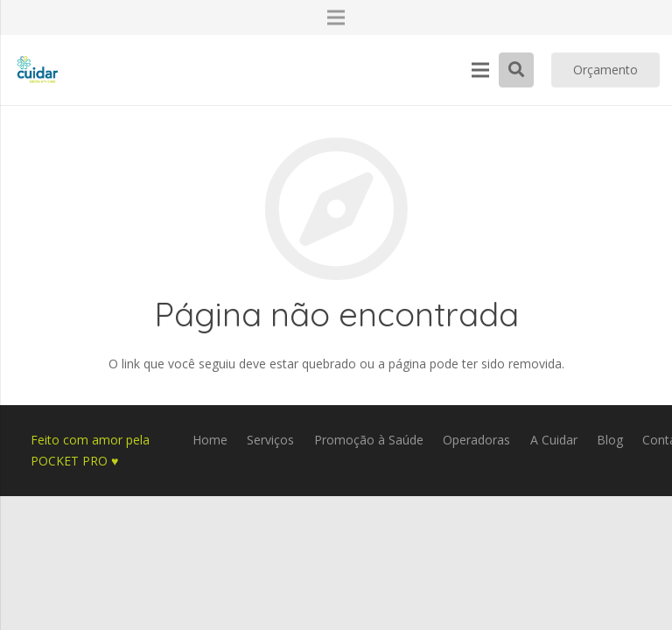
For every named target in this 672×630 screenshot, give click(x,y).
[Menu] (480, 70)
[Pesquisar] (516, 70)
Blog (610, 440)
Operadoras (476, 440)
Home (210, 440)
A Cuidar (554, 440)
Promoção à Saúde (369, 440)
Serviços (270, 440)
